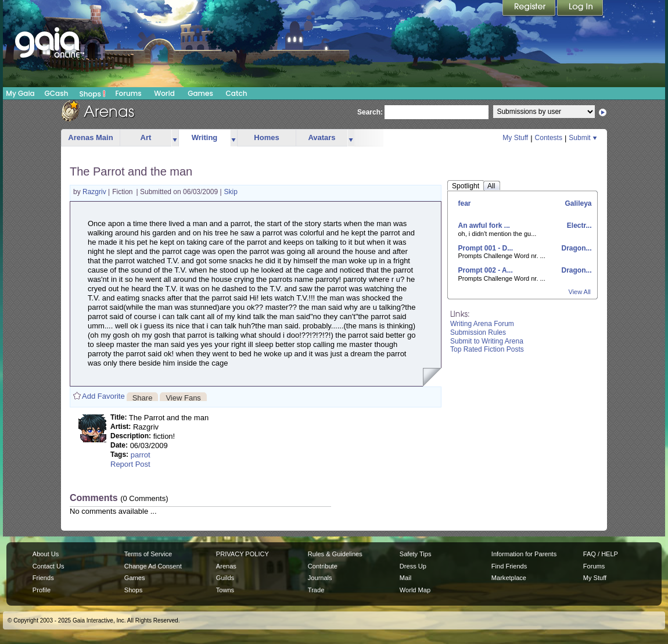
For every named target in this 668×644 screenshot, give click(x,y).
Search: (370, 112)
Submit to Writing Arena (487, 341)
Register (530, 9)
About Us (46, 554)
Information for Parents (524, 554)
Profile (42, 590)
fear (465, 203)
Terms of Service (148, 554)
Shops (93, 94)
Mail (405, 578)
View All (580, 292)
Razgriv (95, 192)
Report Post (130, 464)
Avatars (322, 137)
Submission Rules (478, 332)
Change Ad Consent (153, 566)
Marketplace (509, 578)
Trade (316, 590)
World (164, 93)
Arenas (226, 566)
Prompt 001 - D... (486, 248)
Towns (225, 590)
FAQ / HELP (601, 554)
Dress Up (413, 566)
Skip (231, 192)
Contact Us (49, 566)
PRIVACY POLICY (243, 554)
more (175, 138)
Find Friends (509, 566)
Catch (237, 93)
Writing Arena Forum (482, 324)
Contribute (323, 566)
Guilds (225, 578)
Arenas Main (90, 137)
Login (580, 9)
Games (200, 93)
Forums (128, 93)
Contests (549, 138)
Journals (320, 578)
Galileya (577, 203)
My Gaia (20, 93)
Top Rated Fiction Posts (487, 349)
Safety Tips (416, 554)
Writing (205, 137)
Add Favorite (103, 396)
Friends (43, 578)
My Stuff (515, 138)
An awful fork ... (484, 226)
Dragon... (575, 248)
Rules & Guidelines (335, 554)
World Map (415, 590)
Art (146, 137)
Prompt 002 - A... (486, 270)
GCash (57, 93)
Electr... (578, 226)
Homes (266, 137)
